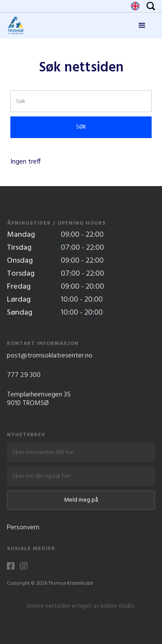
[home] (16, 26)
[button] (142, 26)
